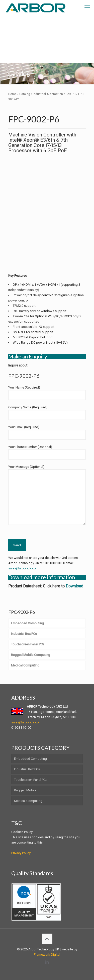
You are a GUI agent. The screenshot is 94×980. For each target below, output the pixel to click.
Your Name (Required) (47, 393)
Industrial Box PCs (27, 769)
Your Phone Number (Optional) (47, 452)
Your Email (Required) (47, 432)
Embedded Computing (30, 759)
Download (74, 586)
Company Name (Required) (47, 413)
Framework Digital (47, 955)
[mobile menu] (87, 8)
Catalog (25, 94)
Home (12, 94)
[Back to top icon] (47, 939)
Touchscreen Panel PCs (31, 780)
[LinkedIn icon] (47, 962)
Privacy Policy (21, 853)
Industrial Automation (48, 94)
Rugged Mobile (25, 790)
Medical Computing (28, 801)
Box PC (71, 94)
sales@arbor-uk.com (23, 568)
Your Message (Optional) (47, 495)
